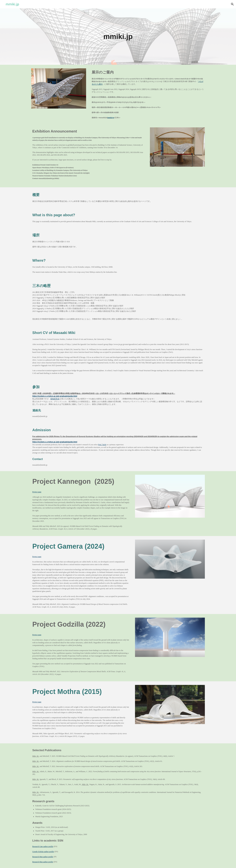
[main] (118, 37)
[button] (232, 4)
